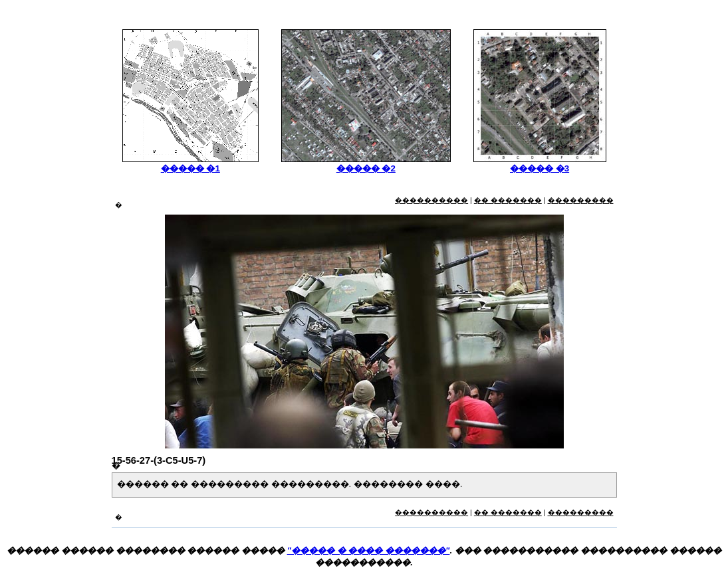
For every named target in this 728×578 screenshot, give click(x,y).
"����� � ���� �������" (369, 550)
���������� (431, 200)
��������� (581, 200)
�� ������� (508, 200)
